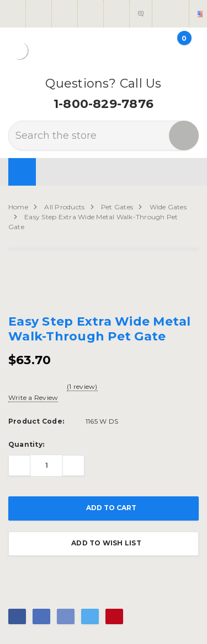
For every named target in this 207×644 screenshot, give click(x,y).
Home (18, 207)
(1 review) (82, 386)
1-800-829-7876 (104, 104)
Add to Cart (104, 508)
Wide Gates (168, 207)
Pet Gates (117, 207)
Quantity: (26, 444)
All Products (64, 207)
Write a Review (33, 397)
